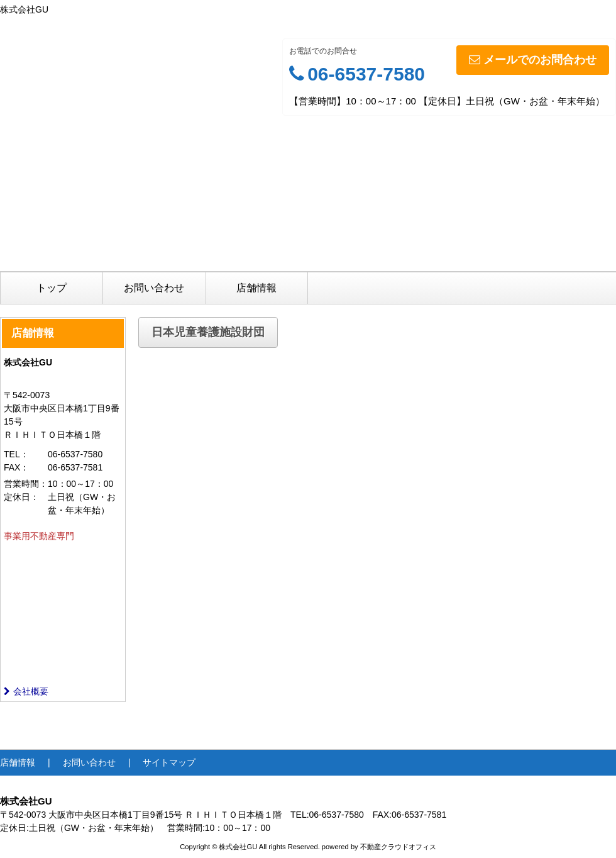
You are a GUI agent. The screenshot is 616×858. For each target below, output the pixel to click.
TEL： (16, 454)
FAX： (16, 467)
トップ (52, 288)
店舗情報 (256, 288)
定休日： (21, 497)
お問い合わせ (154, 288)
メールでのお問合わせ (533, 60)
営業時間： (26, 484)
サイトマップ (169, 762)
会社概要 (26, 691)
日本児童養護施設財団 (208, 332)
